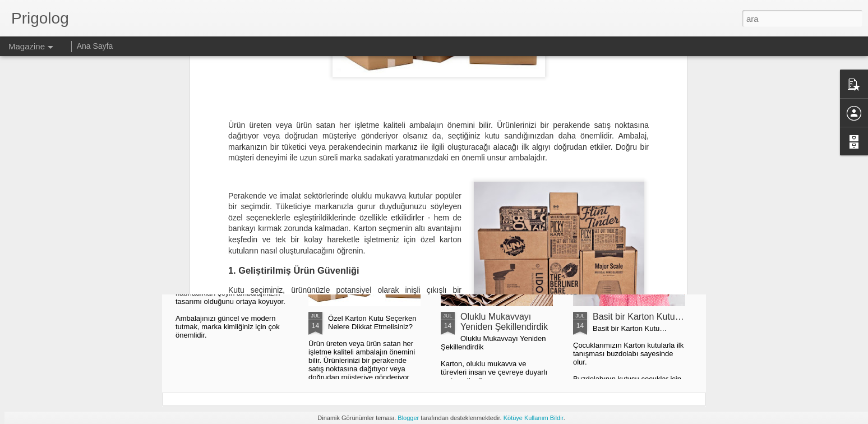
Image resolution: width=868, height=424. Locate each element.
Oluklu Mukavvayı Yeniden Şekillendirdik (504, 322)
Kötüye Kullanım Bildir (534, 418)
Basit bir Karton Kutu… (638, 317)
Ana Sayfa (95, 46)
